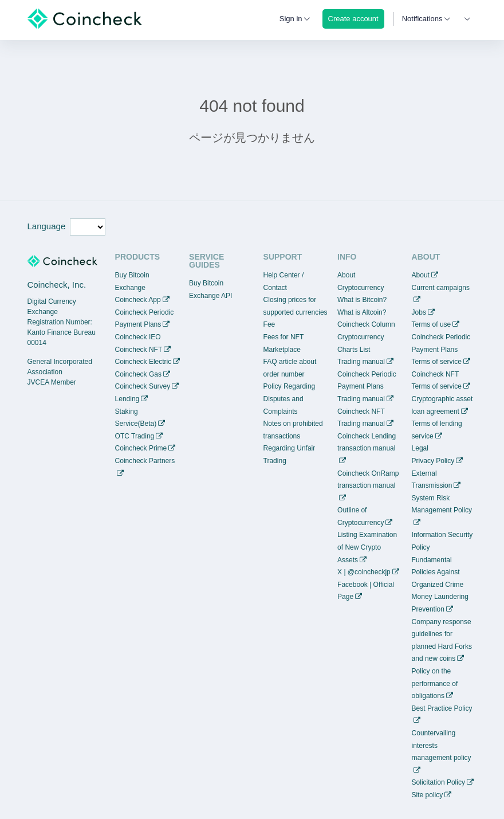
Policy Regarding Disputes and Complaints (290, 399)
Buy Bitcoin (132, 275)
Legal (420, 448)
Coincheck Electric (143, 362)
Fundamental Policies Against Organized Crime (438, 572)
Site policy (428, 795)
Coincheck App (138, 300)
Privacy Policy (433, 461)
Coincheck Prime (141, 448)
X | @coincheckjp (364, 572)
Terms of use (432, 324)
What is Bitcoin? (362, 300)
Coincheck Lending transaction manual (367, 442)
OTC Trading (135, 436)
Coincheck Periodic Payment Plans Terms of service (441, 349)
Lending (127, 399)
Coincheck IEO (138, 337)
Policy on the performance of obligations (435, 683)
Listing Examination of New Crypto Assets (367, 547)
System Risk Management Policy (442, 504)
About (421, 275)
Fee (269, 324)
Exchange (130, 288)
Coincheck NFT (139, 350)
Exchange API (210, 296)
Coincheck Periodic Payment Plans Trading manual (367, 387)
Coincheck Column (366, 324)
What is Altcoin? (362, 312)
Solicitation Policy (438, 782)
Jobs (419, 312)
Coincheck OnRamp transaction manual (368, 480)
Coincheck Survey (143, 386)
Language (47, 226)
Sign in (291, 19)
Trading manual (361, 362)
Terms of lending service (437, 430)
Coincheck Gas (138, 374)
